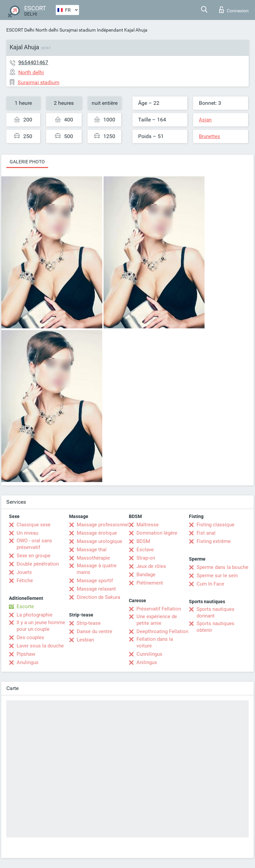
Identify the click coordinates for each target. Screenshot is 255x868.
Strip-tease (89, 623)
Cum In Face (210, 584)
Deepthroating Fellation (162, 631)
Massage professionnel (103, 525)
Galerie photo (27, 162)
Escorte (25, 607)
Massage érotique (97, 533)
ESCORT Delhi (20, 30)
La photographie (35, 615)
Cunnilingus (149, 654)
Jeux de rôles (151, 566)
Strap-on (146, 558)
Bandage (146, 575)
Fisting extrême (214, 541)
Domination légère (157, 533)
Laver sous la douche (40, 646)
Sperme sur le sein (217, 576)
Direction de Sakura (98, 597)
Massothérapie (93, 558)
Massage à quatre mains (97, 569)
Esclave (145, 550)
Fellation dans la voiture (155, 642)
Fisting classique (215, 525)
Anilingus (147, 662)
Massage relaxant (96, 589)
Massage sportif (95, 581)
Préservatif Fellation (159, 609)
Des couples (30, 637)
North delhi (47, 30)
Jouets (24, 572)
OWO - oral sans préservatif (34, 544)
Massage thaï (92, 550)
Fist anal (206, 533)
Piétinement (150, 583)
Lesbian (85, 640)
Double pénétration (38, 564)
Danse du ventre (94, 631)
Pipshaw (26, 654)
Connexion (234, 10)
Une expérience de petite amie (157, 620)
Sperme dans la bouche (222, 567)
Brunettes (210, 136)
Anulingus (28, 662)
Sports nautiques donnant (215, 612)
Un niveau (27, 533)
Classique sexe (34, 525)
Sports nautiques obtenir (215, 627)
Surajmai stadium (78, 30)
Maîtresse (148, 525)
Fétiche (25, 581)
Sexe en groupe (34, 556)
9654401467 (33, 62)
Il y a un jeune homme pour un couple (41, 626)
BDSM (143, 541)
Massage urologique (99, 541)
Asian (205, 120)
